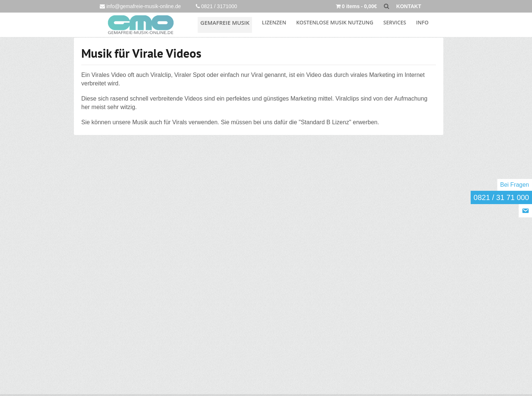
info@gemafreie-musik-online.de (140, 6)
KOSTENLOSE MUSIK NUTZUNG (335, 24)
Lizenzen (274, 24)
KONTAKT (409, 6)
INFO (422, 24)
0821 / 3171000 (216, 6)
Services (395, 24)
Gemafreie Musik (229, 24)
